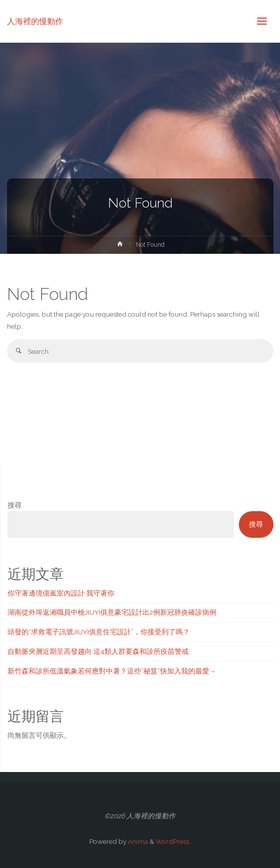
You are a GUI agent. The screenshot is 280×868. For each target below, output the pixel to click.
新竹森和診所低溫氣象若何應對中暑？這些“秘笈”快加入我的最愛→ (112, 671)
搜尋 (15, 505)
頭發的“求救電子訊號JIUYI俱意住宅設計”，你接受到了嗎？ (99, 632)
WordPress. (173, 841)
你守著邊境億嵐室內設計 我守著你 (61, 593)
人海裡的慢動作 (35, 21)
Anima (137, 841)
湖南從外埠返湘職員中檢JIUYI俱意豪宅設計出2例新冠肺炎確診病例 (112, 612)
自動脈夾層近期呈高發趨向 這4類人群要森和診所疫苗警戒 (98, 651)
